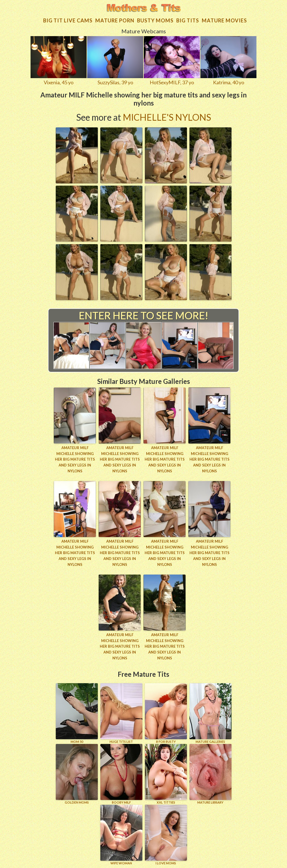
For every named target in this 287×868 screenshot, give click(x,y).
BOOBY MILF (121, 774)
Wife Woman (121, 835)
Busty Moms (155, 20)
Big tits (188, 20)
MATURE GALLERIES (210, 713)
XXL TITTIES (166, 774)
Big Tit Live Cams (68, 20)
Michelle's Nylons (167, 117)
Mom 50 (77, 713)
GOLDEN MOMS (77, 774)
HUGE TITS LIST (121, 713)
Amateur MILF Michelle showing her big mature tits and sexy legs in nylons (75, 459)
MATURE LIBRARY (210, 774)
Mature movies (224, 20)
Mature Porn (115, 20)
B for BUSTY (166, 713)
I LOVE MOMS (166, 835)
